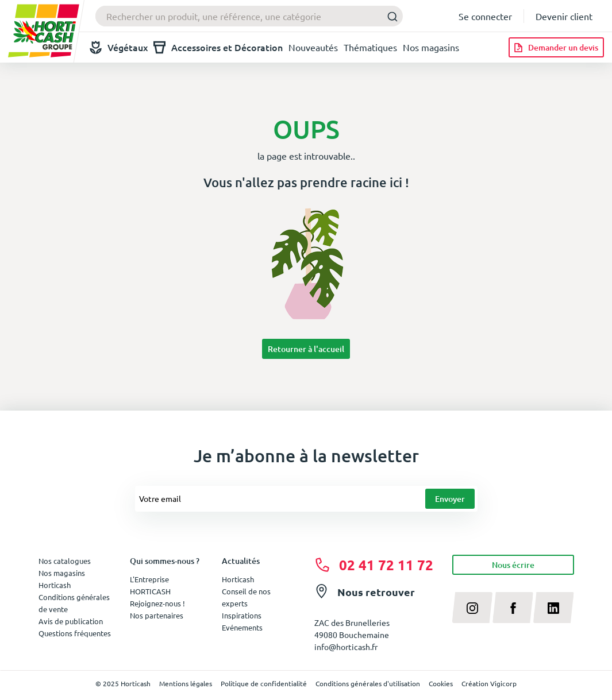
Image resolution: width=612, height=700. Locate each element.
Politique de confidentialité (264, 683)
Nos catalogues (65, 561)
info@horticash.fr (346, 647)
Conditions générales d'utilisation (368, 683)
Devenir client (564, 16)
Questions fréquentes (75, 633)
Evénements (242, 627)
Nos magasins (431, 47)
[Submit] (389, 16)
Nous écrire (513, 565)
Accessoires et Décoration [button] (218, 47)
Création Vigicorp (489, 683)
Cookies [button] (441, 683)
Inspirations (242, 615)
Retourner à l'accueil (306, 349)
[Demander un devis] (556, 47)
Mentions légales (186, 683)
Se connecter (485, 16)
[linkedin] (554, 608)
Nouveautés (313, 47)
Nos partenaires (157, 615)
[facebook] (513, 608)
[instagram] (473, 608)
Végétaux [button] (119, 47)
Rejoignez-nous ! (157, 603)
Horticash (238, 579)
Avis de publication (71, 621)
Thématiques (370, 47)
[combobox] (249, 16)
